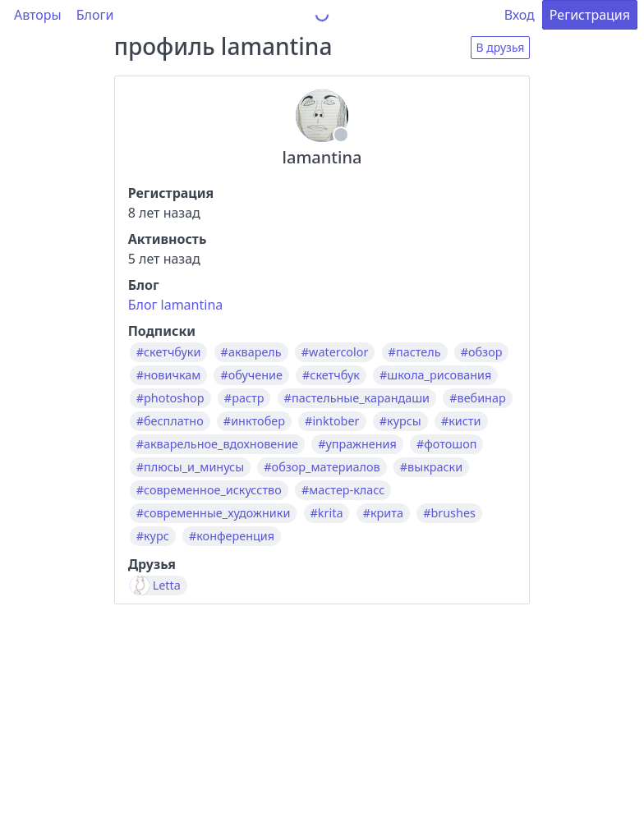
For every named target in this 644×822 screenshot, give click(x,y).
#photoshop (170, 398)
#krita (327, 513)
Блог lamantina (176, 305)
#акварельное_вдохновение (217, 444)
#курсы (400, 421)
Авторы (38, 15)
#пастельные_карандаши (357, 398)
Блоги (95, 15)
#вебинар (477, 398)
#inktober (332, 421)
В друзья (501, 47)
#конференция (232, 536)
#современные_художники (214, 513)
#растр (244, 398)
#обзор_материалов (322, 467)
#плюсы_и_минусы (190, 467)
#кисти (461, 421)
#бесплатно (170, 421)
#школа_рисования (435, 375)
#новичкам (169, 375)
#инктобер (254, 421)
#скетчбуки (169, 352)
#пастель (415, 352)
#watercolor (335, 352)
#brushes (449, 513)
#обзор (482, 352)
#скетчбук (331, 375)
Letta (167, 586)
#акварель (251, 352)
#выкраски (431, 467)
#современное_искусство (209, 490)
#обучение (251, 375)
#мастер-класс (343, 490)
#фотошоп (447, 444)
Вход (520, 15)
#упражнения (357, 444)
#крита (383, 513)
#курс (153, 536)
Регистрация (590, 15)
